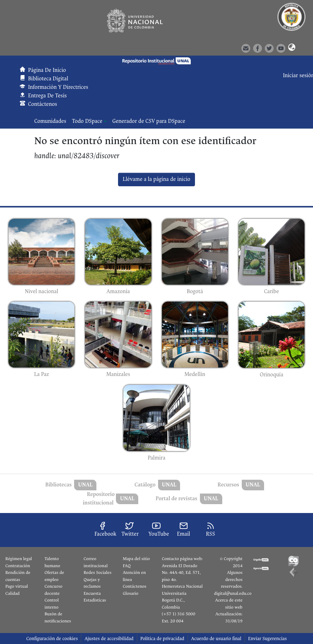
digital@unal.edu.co (233, 593)
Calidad (12, 593)
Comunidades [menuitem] (50, 121)
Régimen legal (19, 559)
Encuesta (92, 593)
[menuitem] (89, 121)
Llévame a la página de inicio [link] (156, 179)
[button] (291, 48)
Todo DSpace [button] (87, 121)
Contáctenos (135, 586)
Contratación (18, 566)
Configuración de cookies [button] (52, 639)
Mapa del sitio (136, 559)
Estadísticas (95, 600)
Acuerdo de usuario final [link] (216, 639)
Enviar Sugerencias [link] (267, 639)
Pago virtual (17, 586)
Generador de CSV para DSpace (149, 121)
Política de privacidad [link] (162, 639)
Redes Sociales (97, 572)
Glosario (130, 593)
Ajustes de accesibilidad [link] (109, 639)
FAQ (127, 566)
